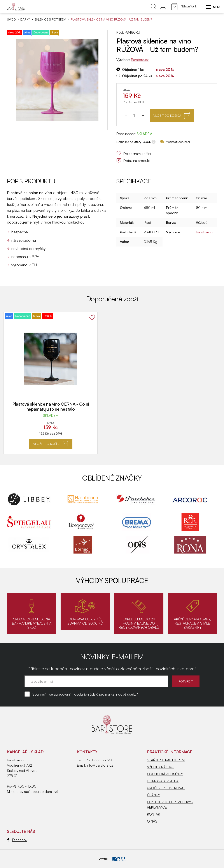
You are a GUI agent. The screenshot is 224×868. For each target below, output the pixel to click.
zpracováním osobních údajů (76, 694)
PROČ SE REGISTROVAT (166, 788)
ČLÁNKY (153, 795)
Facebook (17, 840)
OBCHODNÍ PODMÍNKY (165, 774)
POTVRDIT (186, 681)
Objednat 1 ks (133, 69)
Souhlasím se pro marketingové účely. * (85, 694)
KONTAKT (155, 814)
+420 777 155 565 (99, 760)
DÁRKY (25, 19)
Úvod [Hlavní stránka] (11, 19)
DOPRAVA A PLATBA (163, 781)
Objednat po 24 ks (137, 76)
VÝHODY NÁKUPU (161, 767)
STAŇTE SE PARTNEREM (166, 760)
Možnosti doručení (175, 142)
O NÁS (152, 821)
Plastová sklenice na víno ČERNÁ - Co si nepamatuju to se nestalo (51, 406)
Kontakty (87, 752)
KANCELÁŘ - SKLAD (25, 752)
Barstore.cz (140, 60)
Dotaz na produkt (133, 161)
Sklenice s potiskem (50, 19)
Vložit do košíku (172, 115)
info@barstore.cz (100, 765)
